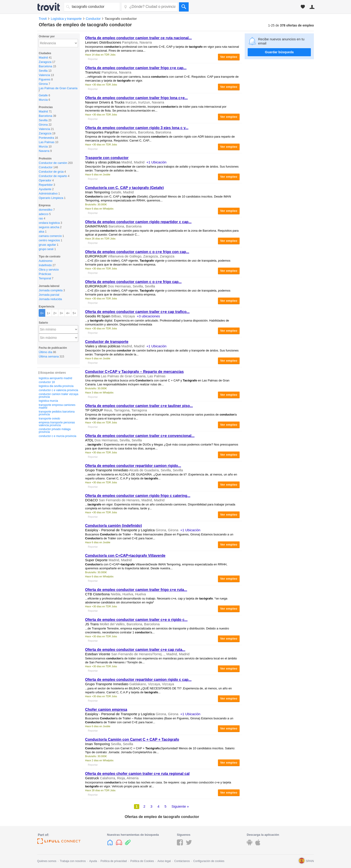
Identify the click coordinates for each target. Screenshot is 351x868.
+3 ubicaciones (148, 316)
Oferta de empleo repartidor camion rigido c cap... (138, 680)
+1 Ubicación (156, 162)
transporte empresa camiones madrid (57, 406)
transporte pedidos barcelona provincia (57, 413)
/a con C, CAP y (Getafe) (124, 188)
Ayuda (93, 861)
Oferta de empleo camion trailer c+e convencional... (140, 436)
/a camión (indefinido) (113, 526)
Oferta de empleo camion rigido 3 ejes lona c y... (137, 128)
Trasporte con (107, 158)
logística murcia (48, 401)
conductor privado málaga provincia (55, 431)
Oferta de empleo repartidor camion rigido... (133, 466)
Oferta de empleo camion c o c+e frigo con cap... (137, 252)
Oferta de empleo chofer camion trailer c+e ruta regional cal (137, 774)
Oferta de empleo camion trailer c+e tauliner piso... (139, 406)
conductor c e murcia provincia (58, 436)
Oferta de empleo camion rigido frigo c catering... (138, 496)
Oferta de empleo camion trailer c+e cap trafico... (137, 312)
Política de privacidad (114, 861)
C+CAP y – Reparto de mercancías (134, 372)
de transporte (107, 342)
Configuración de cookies (209, 861)
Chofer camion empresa (106, 710)
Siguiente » (180, 806)
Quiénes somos (47, 861)
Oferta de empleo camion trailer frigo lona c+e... (136, 98)
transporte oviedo (49, 419)
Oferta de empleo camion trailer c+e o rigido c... (136, 620)
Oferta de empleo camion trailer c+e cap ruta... (135, 650)
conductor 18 (47, 382)
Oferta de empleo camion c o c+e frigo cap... (133, 282)
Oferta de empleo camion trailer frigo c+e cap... (136, 68)
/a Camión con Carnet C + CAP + (132, 740)
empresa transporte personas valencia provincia (57, 424)
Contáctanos (182, 861)
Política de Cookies (142, 861)
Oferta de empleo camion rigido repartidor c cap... (138, 222)
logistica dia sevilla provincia (56, 386)
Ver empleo (229, 57)
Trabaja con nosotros (73, 861)
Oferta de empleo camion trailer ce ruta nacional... (138, 38)
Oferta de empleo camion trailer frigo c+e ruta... (136, 590)
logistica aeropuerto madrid (55, 378)
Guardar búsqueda (279, 52)
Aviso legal (164, 861)
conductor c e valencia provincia (58, 390)
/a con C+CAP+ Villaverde (125, 556)
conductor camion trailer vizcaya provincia (58, 396)
